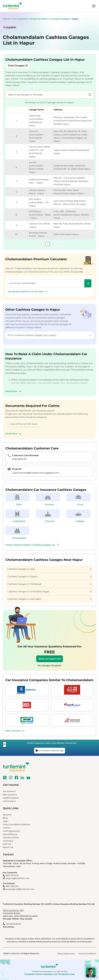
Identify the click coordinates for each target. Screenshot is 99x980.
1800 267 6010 (12, 875)
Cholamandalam (39, 19)
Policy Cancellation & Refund (16, 825)
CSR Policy (8, 841)
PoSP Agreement (11, 831)
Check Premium (88, 283)
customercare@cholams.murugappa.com (36, 473)
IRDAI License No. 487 (13, 910)
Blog (5, 818)
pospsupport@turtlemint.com (20, 889)
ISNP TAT (7, 844)
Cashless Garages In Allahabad (49, 584)
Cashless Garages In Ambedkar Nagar (49, 592)
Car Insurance (20, 19)
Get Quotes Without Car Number (28, 292)
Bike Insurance (10, 795)
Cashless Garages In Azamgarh (49, 599)
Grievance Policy (11, 838)
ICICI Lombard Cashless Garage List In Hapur (49, 335)
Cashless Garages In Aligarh (49, 576)
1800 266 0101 (12, 886)
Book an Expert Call (50, 659)
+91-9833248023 (14, 924)
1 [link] (47, 244)
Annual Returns (10, 834)
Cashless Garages (60, 19)
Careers (7, 828)
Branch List (8, 847)
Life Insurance (9, 801)
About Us (7, 815)
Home (6, 19)
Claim (6, 821)
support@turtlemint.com (18, 878)
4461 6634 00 (19, 459)
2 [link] (53, 244)
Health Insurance (11, 798)
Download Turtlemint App (50, 751)
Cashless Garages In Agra (49, 569)
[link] (41, 244)
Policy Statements (66, 954)
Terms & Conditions (87, 954)
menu (94, 6)
